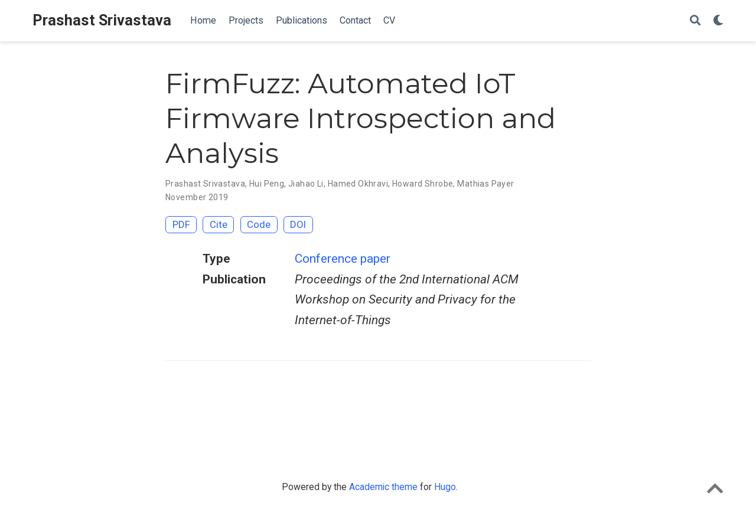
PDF (181, 224)
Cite (219, 224)
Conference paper (343, 259)
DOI (298, 224)
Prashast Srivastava (102, 20)
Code (259, 224)
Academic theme (383, 487)
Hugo (445, 487)
